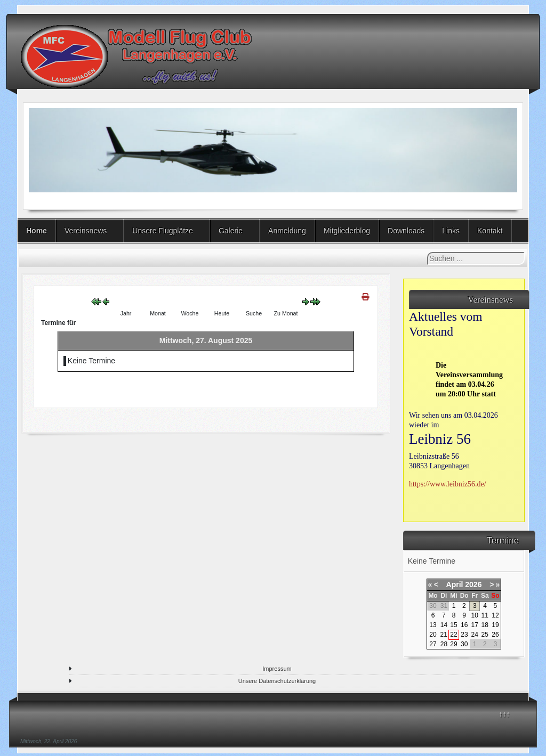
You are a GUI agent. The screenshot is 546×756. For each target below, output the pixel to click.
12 (495, 615)
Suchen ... (427, 252)
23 (464, 635)
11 (485, 615)
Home (37, 231)
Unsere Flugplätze (163, 231)
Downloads (406, 231)
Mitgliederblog (347, 231)
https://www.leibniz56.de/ (448, 484)
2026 (473, 584)
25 (485, 635)
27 (433, 644)
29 (453, 644)
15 (453, 625)
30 (464, 644)
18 (485, 625)
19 (495, 625)
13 (433, 625)
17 (475, 625)
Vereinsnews (86, 231)
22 (453, 635)
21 (443, 635)
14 (444, 625)
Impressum (277, 669)
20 (433, 635)
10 (475, 615)
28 (444, 644)
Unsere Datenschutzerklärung (277, 681)
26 (495, 635)
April (455, 584)
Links (451, 231)
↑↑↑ (505, 714)
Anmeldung (287, 231)
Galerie (231, 231)
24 (475, 635)
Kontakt (490, 231)
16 (464, 625)
